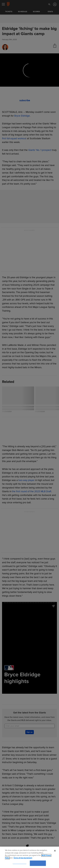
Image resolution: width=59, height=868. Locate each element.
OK (38, 863)
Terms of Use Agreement (23, 858)
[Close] (55, 851)
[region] (29, 857)
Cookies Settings (20, 863)
